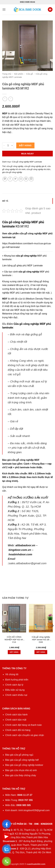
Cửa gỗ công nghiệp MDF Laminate (27, 162)
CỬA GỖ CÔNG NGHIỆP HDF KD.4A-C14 (14, 640)
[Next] (53, 632)
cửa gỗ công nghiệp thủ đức (38, 169)
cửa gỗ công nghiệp (15, 166)
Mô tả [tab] (5, 201)
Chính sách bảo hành (16, 715)
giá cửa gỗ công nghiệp (12, 172)
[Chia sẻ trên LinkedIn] (31, 179)
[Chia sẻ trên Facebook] (10, 179)
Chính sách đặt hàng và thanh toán (24, 725)
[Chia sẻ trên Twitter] (15, 179)
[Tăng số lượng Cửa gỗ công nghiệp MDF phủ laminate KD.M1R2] (12, 145)
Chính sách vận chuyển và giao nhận (25, 735)
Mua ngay (27, 154)
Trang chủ (7, 74)
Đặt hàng (25, 145)
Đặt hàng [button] (14, 652)
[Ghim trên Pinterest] (26, 179)
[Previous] (2, 632)
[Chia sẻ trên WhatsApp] (5, 179)
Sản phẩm (19, 74)
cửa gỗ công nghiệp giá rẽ (35, 166)
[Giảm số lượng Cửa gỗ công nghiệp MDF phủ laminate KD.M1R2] (4, 145)
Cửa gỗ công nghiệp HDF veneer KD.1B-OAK (41, 640)
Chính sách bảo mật (16, 720)
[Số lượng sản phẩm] (8, 145)
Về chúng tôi (12, 674)
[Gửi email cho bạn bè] (21, 179)
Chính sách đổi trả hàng (18, 730)
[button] (4, 9)
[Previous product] (11, 99)
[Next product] (5, 99)
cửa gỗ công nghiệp (26, 256)
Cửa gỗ (29, 74)
